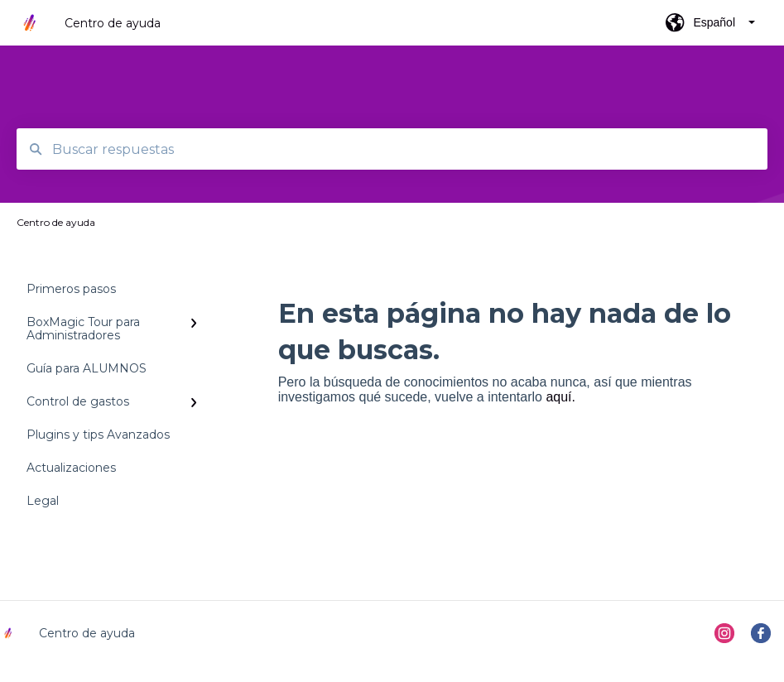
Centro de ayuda (113, 23)
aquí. (560, 397)
